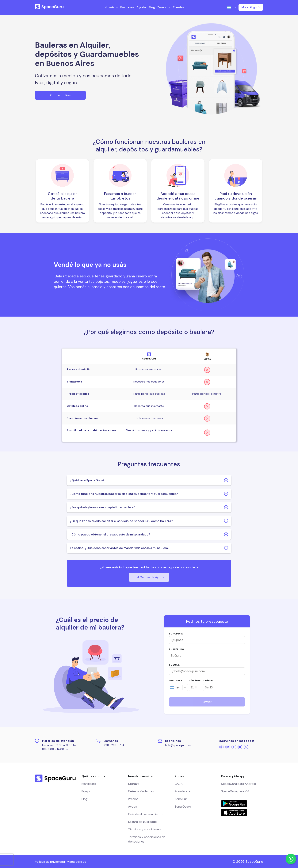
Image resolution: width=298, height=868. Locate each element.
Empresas (127, 7)
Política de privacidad (50, 862)
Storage (134, 784)
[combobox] (170, 687)
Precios (133, 799)
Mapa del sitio (77, 862)
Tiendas (178, 7)
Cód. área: (195, 680)
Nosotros (111, 7)
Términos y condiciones (145, 829)
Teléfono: (208, 680)
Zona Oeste (183, 807)
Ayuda (141, 7)
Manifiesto (89, 784)
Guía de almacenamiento (145, 814)
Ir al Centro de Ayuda (149, 577)
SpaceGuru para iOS (235, 791)
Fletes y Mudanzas (141, 791)
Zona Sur (181, 799)
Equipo (86, 791)
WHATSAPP (175, 680)
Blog (152, 7)
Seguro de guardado (142, 822)
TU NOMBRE (176, 634)
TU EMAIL (174, 665)
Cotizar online (60, 95)
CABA (179, 784)
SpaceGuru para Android (239, 784)
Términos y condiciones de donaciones (147, 839)
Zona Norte (183, 791)
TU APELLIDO (176, 649)
